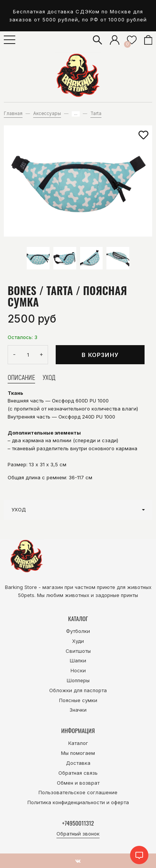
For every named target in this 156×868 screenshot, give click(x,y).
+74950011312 (78, 823)
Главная (13, 114)
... (76, 114)
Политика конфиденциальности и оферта (78, 802)
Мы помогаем (78, 753)
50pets (26, 595)
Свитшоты (78, 651)
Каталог (78, 743)
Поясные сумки (78, 700)
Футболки (78, 631)
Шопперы (78, 680)
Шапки (78, 660)
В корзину (100, 355)
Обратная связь (78, 773)
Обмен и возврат (78, 783)
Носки (78, 670)
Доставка (78, 763)
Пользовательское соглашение (78, 792)
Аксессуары (47, 114)
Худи (78, 641)
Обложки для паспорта (78, 690)
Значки (78, 710)
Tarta (96, 114)
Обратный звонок (78, 834)
